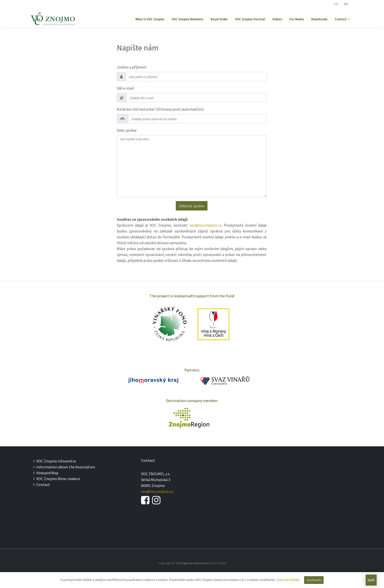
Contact (42, 484)
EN (346, 5)
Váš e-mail (126, 88)
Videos (277, 19)
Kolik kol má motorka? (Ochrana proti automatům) (160, 109)
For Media (297, 19)
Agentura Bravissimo (196, 563)
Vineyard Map (46, 473)
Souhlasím (314, 580)
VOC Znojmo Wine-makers (57, 479)
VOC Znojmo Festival (250, 19)
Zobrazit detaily (288, 580)
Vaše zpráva (127, 130)
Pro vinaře (219, 563)
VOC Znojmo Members (187, 19)
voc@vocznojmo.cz (206, 225)
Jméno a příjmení (132, 67)
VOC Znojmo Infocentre (55, 461)
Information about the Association (64, 467)
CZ (336, 5)
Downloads (319, 19)
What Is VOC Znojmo (150, 19)
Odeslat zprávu (192, 206)
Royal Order (219, 19)
